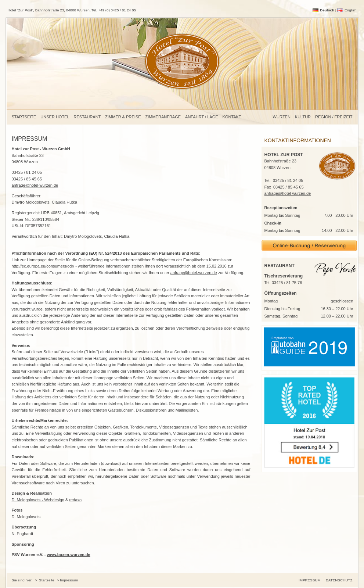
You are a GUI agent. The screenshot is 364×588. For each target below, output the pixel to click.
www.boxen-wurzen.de (68, 555)
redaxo (75, 500)
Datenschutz (339, 580)
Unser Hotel (55, 117)
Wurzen (282, 117)
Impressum (310, 580)
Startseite (24, 117)
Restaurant (87, 117)
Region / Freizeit (334, 117)
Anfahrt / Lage (201, 117)
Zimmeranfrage (163, 117)
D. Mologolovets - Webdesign (38, 500)
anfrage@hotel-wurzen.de (35, 185)
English (350, 10)
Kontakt (232, 117)
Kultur (303, 117)
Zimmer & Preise (123, 117)
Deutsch (327, 10)
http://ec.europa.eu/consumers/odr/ (43, 266)
